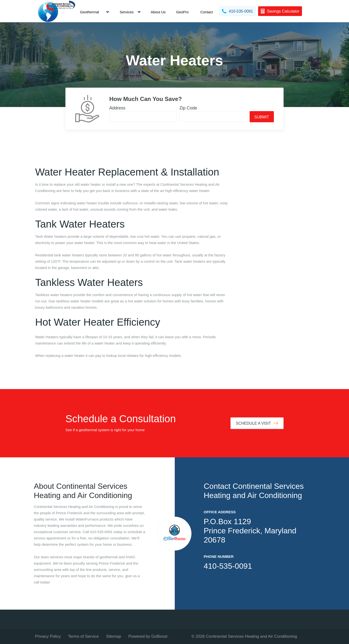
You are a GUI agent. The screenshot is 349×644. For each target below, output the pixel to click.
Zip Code (188, 108)
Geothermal (89, 12)
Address (117, 108)
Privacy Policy (48, 636)
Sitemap (113, 636)
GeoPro (182, 12)
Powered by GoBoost (148, 636)
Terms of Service (83, 636)
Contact (207, 12)
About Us (158, 12)
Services (127, 12)
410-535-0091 (228, 566)
